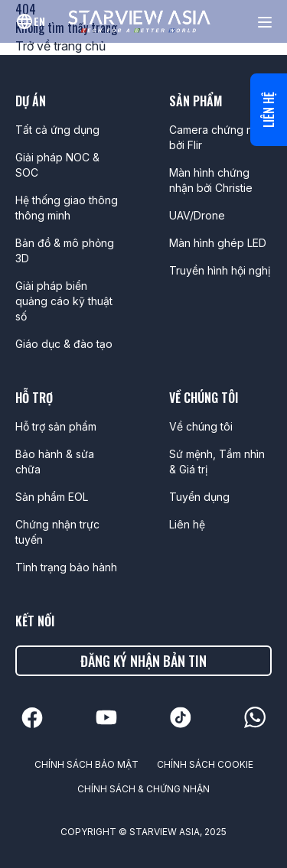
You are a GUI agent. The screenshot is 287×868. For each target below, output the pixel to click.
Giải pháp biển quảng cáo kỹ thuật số (64, 301)
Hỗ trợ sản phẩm (56, 426)
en (39, 21)
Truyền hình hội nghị (220, 270)
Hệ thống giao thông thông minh (67, 208)
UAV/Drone (197, 215)
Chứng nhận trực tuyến (57, 532)
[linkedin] (32, 718)
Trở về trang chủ (60, 46)
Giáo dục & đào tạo (64, 344)
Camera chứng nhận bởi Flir (220, 137)
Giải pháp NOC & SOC (57, 165)
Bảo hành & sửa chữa (55, 462)
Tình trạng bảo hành (66, 567)
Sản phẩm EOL (52, 497)
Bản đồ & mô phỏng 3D (65, 250)
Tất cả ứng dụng (57, 130)
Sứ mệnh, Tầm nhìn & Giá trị (217, 462)
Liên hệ (269, 110)
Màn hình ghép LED (218, 243)
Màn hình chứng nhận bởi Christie (211, 180)
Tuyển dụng (199, 497)
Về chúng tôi (201, 426)
